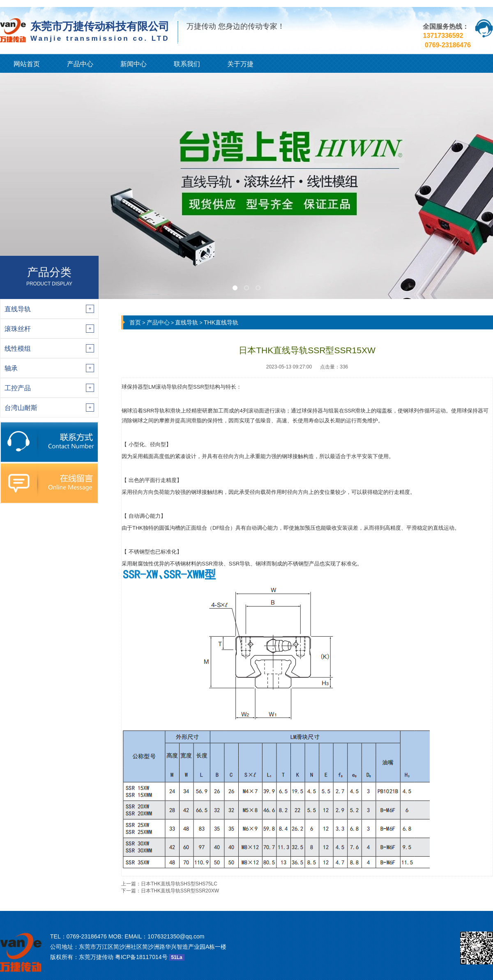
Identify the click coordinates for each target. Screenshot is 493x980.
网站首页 (27, 64)
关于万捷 (240, 64)
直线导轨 (187, 322)
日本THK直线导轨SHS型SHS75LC (179, 884)
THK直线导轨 (221, 322)
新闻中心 (134, 64)
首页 (135, 322)
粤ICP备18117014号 (141, 957)
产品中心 (80, 64)
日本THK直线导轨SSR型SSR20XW (180, 891)
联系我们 (187, 64)
